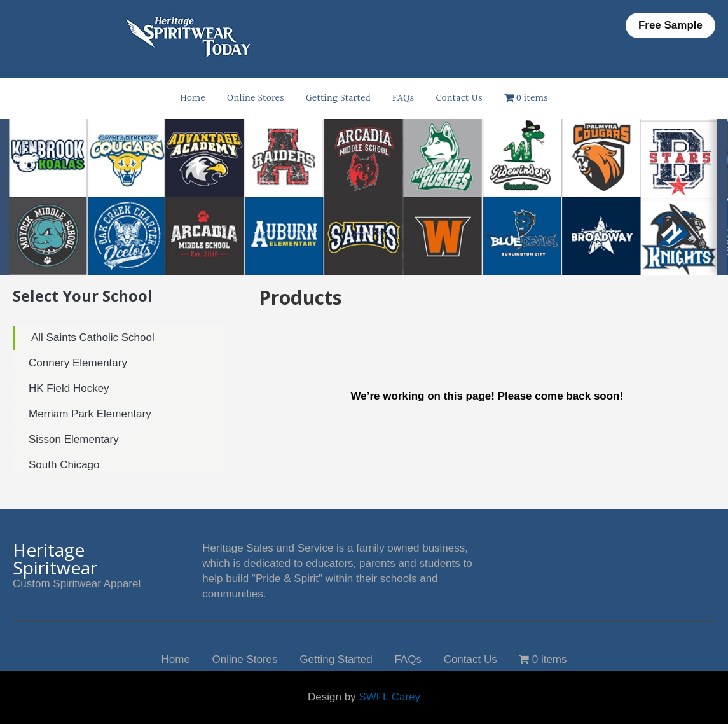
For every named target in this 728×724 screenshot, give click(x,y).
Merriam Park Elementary (90, 414)
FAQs (403, 98)
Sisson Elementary (74, 439)
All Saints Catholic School (93, 338)
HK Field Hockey (69, 388)
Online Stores (256, 98)
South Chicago (64, 465)
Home (192, 98)
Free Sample (670, 25)
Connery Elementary (78, 363)
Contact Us (459, 98)
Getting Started (338, 98)
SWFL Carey (389, 697)
